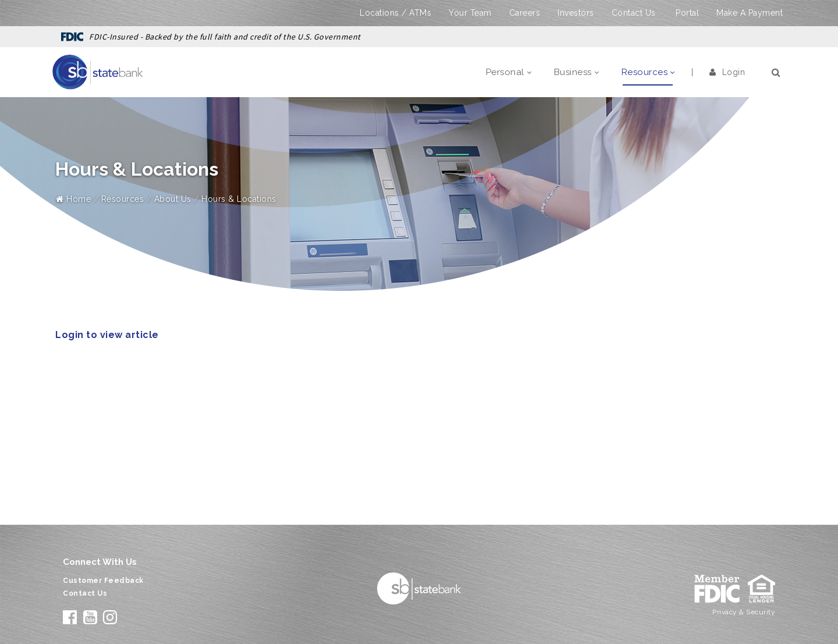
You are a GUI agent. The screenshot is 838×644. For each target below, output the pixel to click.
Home (73, 199)
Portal (687, 13)
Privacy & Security (744, 612)
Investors (576, 13)
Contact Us (634, 13)
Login (727, 72)
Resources (123, 199)
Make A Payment (750, 13)
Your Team (470, 13)
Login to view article (107, 335)
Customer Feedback (103, 581)
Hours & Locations (239, 199)
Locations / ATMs (395, 13)
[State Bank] (98, 72)
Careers (525, 13)
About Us (173, 199)
